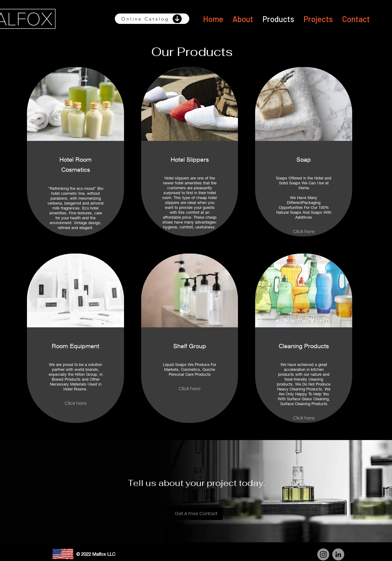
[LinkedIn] (338, 554)
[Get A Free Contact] (196, 514)
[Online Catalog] (152, 19)
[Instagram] (323, 554)
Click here (304, 231)
